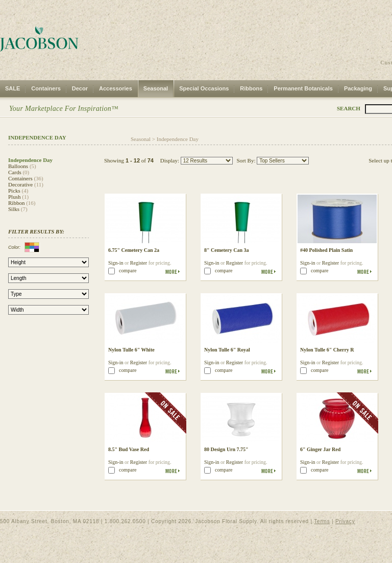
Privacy (345, 521)
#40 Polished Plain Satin (326, 250)
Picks (14, 191)
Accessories (116, 88)
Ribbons (251, 88)
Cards (15, 172)
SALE (13, 88)
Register (139, 263)
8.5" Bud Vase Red (129, 449)
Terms (322, 521)
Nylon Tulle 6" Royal (227, 350)
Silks (14, 209)
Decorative (20, 184)
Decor (80, 88)
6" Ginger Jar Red (320, 449)
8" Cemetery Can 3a (226, 250)
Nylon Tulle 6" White (131, 350)
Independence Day (178, 139)
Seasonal (156, 88)
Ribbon (16, 203)
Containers (46, 88)
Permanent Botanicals (303, 88)
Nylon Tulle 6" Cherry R (327, 350)
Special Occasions (204, 88)
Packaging (358, 88)
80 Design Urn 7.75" (226, 449)
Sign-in (116, 263)
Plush (14, 197)
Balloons (18, 166)
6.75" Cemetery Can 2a (134, 250)
